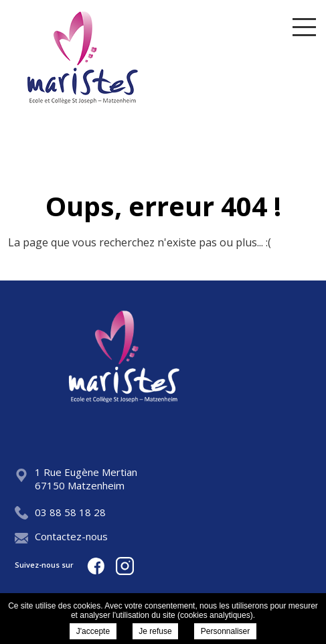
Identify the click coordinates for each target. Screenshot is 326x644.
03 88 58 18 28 (60, 512)
